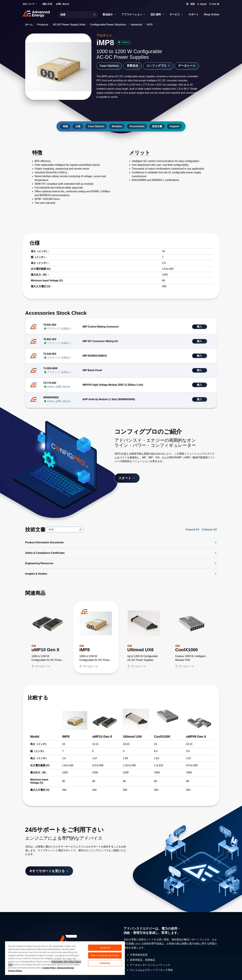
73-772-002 (50, 383)
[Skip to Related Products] (3, 588)
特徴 (65, 126)
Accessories (137, 126)
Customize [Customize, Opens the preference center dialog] (105, 963)
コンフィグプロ (158, 66)
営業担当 (133, 66)
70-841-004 (50, 325)
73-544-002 (50, 354)
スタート (127, 478)
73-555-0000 (51, 368)
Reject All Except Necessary (105, 955)
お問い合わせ (63, 387)
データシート (187, 66)
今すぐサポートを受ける (49, 871)
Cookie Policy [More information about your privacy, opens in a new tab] (49, 968)
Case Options (109, 66)
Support (174, 126)
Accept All (105, 948)
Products (43, 25)
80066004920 (51, 397)
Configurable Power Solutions (108, 25)
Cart (214, 4)
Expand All (192, 529)
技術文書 (157, 126)
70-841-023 (50, 339)
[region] (65, 958)
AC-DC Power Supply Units (70, 25)
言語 (190, 4)
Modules (117, 126)
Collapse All (209, 529)
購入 (200, 327)
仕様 (78, 126)
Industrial (137, 25)
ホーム (29, 25)
